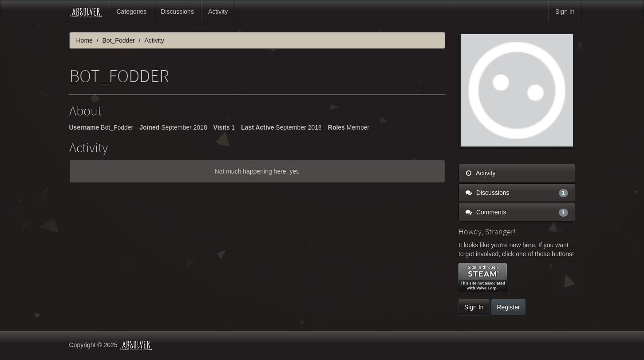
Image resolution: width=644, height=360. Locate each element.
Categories (132, 12)
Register (508, 307)
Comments (517, 212)
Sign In (565, 12)
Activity (218, 12)
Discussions (177, 12)
